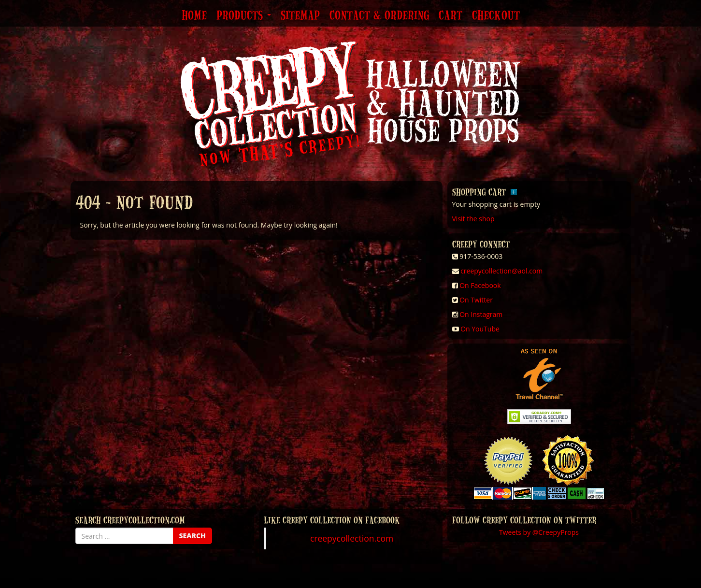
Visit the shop (473, 219)
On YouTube (480, 329)
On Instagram (481, 314)
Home (194, 16)
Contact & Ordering (379, 16)
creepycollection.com (352, 538)
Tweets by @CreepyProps (539, 532)
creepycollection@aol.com (501, 271)
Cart (451, 16)
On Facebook (480, 285)
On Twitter (476, 300)
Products (244, 16)
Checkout (496, 16)
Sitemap (300, 16)
